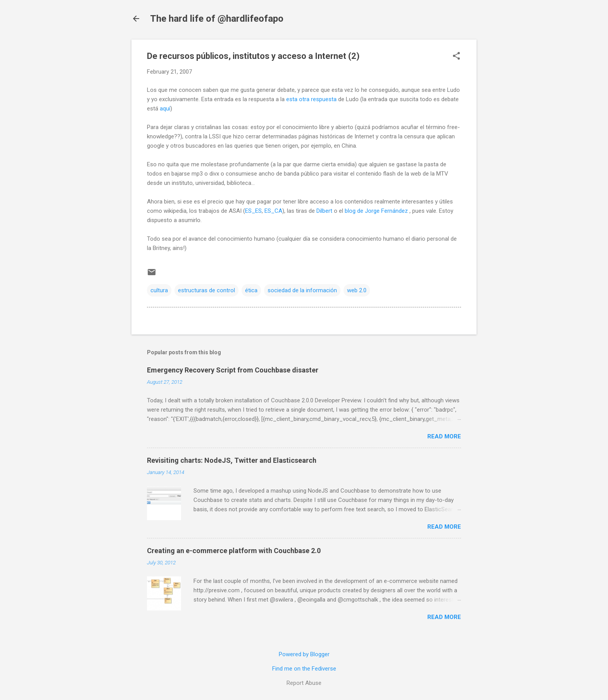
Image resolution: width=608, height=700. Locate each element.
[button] (456, 57)
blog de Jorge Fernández (377, 211)
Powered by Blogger (304, 654)
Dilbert (324, 211)
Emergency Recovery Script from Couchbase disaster (233, 370)
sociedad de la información (302, 290)
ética (251, 290)
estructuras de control (206, 290)
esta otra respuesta (311, 99)
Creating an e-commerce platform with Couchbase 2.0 (234, 551)
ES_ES (253, 211)
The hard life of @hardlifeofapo (217, 19)
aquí (165, 109)
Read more (444, 436)
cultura (159, 290)
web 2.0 (357, 290)
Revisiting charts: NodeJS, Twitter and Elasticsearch (232, 460)
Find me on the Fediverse (304, 669)
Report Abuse (304, 683)
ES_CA (273, 211)
